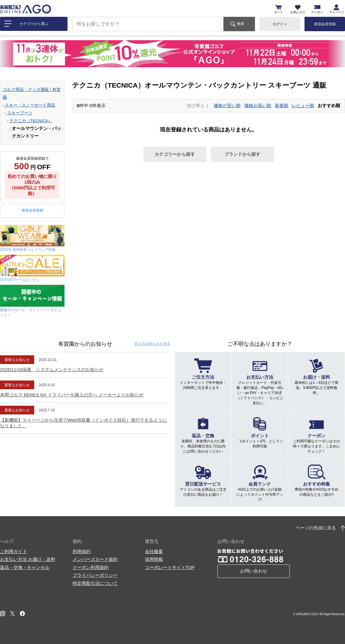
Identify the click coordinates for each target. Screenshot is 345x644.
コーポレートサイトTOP (170, 567)
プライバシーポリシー (95, 575)
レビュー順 (303, 105)
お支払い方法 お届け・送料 (28, 559)
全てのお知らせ (152, 344)
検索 (241, 24)
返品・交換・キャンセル (25, 567)
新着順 (282, 105)
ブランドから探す (242, 154)
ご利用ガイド (13, 551)
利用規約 (82, 551)
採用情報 (154, 559)
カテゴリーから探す (175, 154)
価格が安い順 (227, 105)
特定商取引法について (95, 583)
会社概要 (154, 551)
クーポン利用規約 (91, 567)
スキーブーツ (20, 113)
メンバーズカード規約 (95, 559)
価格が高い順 (258, 105)
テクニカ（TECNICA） (31, 121)
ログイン (280, 24)
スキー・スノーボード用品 (30, 105)
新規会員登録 (325, 24)
